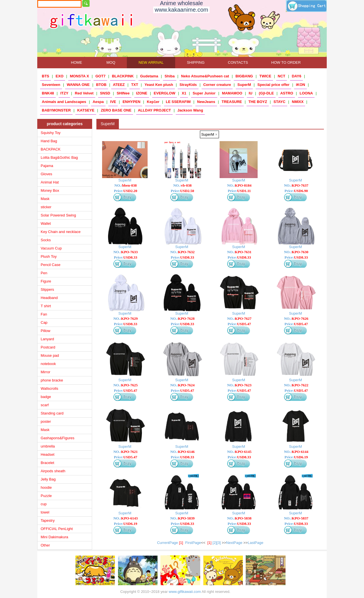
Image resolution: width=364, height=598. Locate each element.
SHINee (123, 93)
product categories (65, 124)
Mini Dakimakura (54, 537)
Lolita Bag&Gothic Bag (59, 157)
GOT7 (100, 76)
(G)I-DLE (266, 93)
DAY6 (296, 76)
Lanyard (47, 339)
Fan (44, 314)
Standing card (52, 413)
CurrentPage (171, 543)
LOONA (306, 93)
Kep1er (153, 102)
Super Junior (204, 93)
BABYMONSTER (56, 110)
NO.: (125, 185)
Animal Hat (50, 182)
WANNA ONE (78, 85)
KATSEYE (86, 110)
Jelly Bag (48, 479)
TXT (135, 85)
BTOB (101, 85)
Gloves (46, 174)
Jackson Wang (190, 110)
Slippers (47, 289)
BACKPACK (51, 149)
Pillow (45, 331)
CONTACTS (238, 62)
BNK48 (48, 93)
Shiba (170, 76)
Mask (45, 199)
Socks (46, 240)
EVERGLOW (165, 93)
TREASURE (232, 102)
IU (250, 93)
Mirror (45, 372)
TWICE (265, 76)
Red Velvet (84, 93)
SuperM (244, 85)
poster (46, 421)
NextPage (234, 543)
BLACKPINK (123, 76)
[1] (209, 543)
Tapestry (48, 520)
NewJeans (206, 102)
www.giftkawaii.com (185, 592)
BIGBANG (244, 76)
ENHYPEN (132, 102)
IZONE (142, 93)
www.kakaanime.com (181, 10)
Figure (46, 281)
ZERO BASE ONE (116, 110)
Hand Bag (49, 141)
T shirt (46, 306)
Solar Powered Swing (58, 215)
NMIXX (298, 102)
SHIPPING (196, 62)
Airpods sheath (53, 471)
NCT (282, 76)
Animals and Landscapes (64, 102)
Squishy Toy (51, 133)
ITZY (64, 93)
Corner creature (217, 85)
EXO (60, 76)
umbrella (48, 446)
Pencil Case (50, 265)
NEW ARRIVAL (151, 62)
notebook (48, 364)
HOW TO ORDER (286, 62)
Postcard (48, 347)
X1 (184, 93)
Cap (44, 322)
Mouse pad (50, 355)
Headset (47, 454)
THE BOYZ (258, 102)
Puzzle (46, 496)
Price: (126, 191)
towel (45, 512)
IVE (113, 102)
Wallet (46, 223)
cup (44, 504)
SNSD (105, 93)
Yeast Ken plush (159, 85)
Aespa (98, 102)
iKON (300, 85)
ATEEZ (119, 85)
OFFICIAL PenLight (57, 529)
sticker (46, 207)
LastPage (256, 543)
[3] (219, 543)
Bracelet (47, 463)
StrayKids (188, 85)
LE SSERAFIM (178, 102)
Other (45, 545)
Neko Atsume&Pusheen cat (205, 76)
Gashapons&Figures (58, 438)
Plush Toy (49, 256)
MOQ (111, 62)
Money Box (50, 190)
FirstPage (193, 543)
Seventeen (51, 85)
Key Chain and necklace (61, 232)
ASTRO (287, 93)
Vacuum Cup (51, 248)
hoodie (46, 487)
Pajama (47, 166)
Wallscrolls (49, 388)
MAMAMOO (232, 93)
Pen (44, 273)
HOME (76, 62)
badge (46, 397)
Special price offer (273, 85)
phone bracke (52, 380)
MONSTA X (79, 76)
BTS (45, 76)
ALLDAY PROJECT (154, 110)
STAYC (280, 102)
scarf (45, 405)
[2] (214, 543)
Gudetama (149, 76)
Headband (49, 298)
